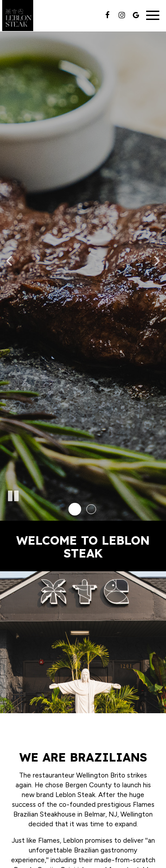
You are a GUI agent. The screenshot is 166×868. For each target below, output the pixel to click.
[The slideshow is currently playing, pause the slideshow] (13, 496)
